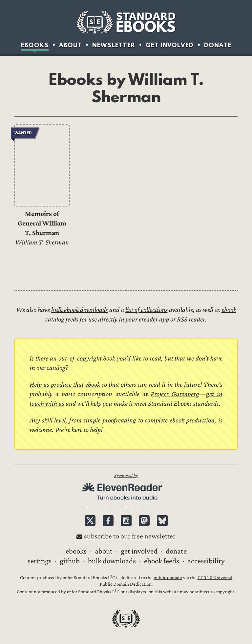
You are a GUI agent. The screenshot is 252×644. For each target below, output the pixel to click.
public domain (168, 578)
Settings (40, 561)
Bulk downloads (112, 561)
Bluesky (162, 521)
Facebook (108, 521)
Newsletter (114, 45)
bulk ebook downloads (80, 310)
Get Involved (170, 45)
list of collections (147, 310)
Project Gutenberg (175, 394)
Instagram (126, 521)
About (70, 45)
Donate (218, 45)
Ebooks (35, 45)
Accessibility (206, 561)
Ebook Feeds (162, 561)
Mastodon (144, 521)
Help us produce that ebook (65, 385)
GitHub (70, 561)
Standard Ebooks (126, 22)
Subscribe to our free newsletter (130, 536)
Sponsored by (126, 475)
